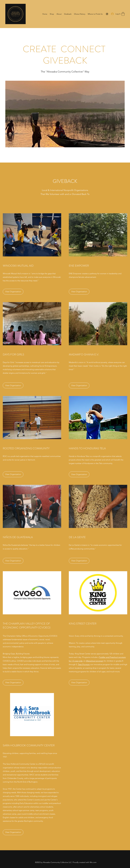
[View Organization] (13, 292)
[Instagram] (107, 14)
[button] (123, 14)
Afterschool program (95, 661)
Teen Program (84, 664)
